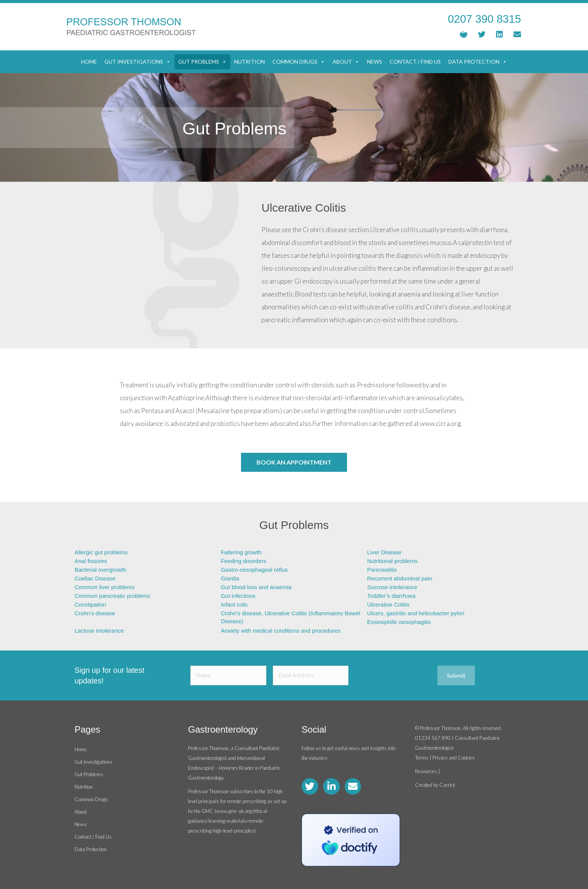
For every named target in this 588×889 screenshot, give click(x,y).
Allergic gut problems (101, 552)
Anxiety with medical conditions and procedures (281, 631)
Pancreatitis (382, 570)
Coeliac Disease (95, 578)
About (346, 62)
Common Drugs (299, 62)
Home (89, 62)
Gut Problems (202, 62)
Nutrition (250, 62)
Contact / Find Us (415, 62)
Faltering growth (241, 552)
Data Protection (478, 62)
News (375, 62)
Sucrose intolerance (392, 587)
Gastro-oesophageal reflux (254, 570)
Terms (422, 758)
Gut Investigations (138, 62)
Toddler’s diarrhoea (391, 596)
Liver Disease (384, 552)
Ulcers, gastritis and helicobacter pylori (416, 613)
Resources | (428, 771)
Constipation (90, 604)
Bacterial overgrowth (100, 570)
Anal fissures (91, 561)
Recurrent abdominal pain (400, 578)
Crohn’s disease (95, 613)
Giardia (230, 578)
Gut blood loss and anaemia (256, 587)
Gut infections (238, 596)
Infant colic (235, 604)
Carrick (447, 785)
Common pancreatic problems (112, 596)
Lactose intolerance (99, 631)
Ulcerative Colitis (388, 604)
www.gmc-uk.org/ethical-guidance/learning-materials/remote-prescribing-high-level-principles (228, 821)
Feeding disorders (244, 561)
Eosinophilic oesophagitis (399, 622)
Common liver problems (104, 587)
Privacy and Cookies (454, 758)
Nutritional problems (392, 561)
